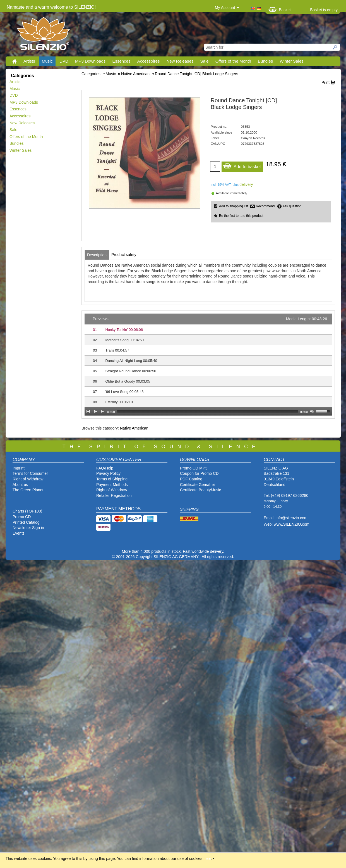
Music (47, 61)
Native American (134, 428)
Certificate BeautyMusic (200, 490)
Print (325, 82)
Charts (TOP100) (27, 511)
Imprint (19, 468)
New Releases (180, 61)
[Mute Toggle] (312, 411)
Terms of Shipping (112, 479)
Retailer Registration (114, 495)
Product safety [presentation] (124, 255)
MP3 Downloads (90, 61)
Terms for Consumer (30, 473)
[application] (208, 365)
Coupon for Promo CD (199, 473)
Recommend (265, 206)
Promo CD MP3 (194, 468)
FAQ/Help (105, 468)
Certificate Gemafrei (197, 485)
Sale (205, 61)
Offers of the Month (233, 61)
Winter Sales (291, 61)
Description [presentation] (97, 255)
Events (19, 533)
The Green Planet (28, 490)
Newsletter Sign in (28, 528)
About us (20, 485)
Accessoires (149, 61)
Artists (29, 61)
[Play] (95, 411)
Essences (121, 61)
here (207, 858)
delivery (246, 184)
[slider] (208, 411)
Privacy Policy (108, 473)
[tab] (97, 255)
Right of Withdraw (28, 479)
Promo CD (22, 517)
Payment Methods (112, 485)
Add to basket (242, 165)
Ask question (292, 206)
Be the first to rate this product (241, 216)
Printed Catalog (26, 522)
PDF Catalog (191, 479)
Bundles (265, 61)
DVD (64, 61)
